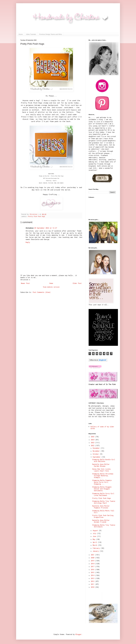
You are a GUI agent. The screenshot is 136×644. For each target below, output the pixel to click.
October (96, 454)
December (97, 448)
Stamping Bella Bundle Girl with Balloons (104, 460)
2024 (93, 440)
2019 (93, 561)
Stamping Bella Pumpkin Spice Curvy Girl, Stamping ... (102, 482)
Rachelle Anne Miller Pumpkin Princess (101, 507)
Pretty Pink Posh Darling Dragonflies (103, 516)
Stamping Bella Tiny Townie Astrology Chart (104, 502)
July (95, 533)
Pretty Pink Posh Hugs (36, 216)
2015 (93, 572)
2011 (93, 584)
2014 (93, 575)
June (95, 536)
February (97, 548)
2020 (93, 558)
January (96, 551)
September (97, 457)
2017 (93, 567)
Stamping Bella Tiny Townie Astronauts (104, 526)
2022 (93, 445)
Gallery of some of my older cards (102, 428)
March (95, 545)
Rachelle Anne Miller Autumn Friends (101, 521)
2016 (93, 570)
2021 (93, 555)
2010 (93, 587)
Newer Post (25, 283)
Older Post (77, 283)
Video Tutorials (31, 34)
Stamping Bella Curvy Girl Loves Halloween (103, 494)
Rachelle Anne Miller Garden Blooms (101, 465)
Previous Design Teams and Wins (50, 34)
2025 (93, 437)
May (94, 539)
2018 (93, 564)
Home (21, 34)
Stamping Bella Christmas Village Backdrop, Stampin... (103, 476)
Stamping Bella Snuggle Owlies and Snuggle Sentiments (102, 489)
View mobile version (51, 287)
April (95, 542)
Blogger (79, 634)
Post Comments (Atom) (42, 292)
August (96, 530)
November (97, 451)
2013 (93, 578)
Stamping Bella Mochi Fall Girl (103, 512)
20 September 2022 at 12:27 (46, 228)
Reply (28, 242)
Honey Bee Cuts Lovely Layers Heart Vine (101, 470)
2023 (93, 443)
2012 (93, 581)
